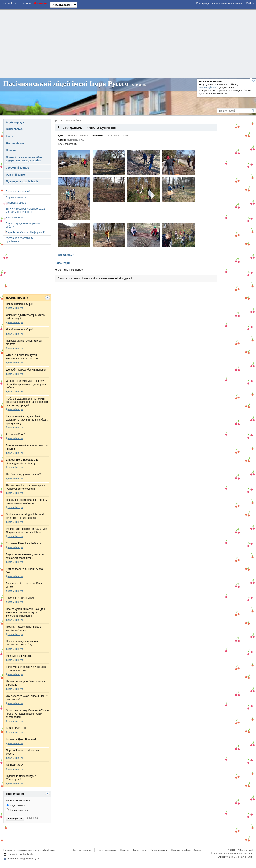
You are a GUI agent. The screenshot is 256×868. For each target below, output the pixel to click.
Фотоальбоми (15, 143)
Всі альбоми (66, 255)
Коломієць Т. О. (75, 140)
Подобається (15, 805)
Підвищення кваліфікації (22, 182)
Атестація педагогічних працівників (19, 240)
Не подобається (17, 810)
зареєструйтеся (208, 88)
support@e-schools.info (21, 854)
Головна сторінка (83, 850)
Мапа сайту (140, 850)
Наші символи (14, 218)
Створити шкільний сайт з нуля (235, 857)
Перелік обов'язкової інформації (25, 232)
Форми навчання (16, 197)
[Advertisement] (128, 43)
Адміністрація (15, 122)
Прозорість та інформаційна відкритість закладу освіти (24, 159)
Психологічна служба (18, 192)
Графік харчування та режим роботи (23, 225)
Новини (11, 150)
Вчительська (14, 129)
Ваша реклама (159, 850)
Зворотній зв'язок (17, 168)
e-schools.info (47, 850)
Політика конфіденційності (186, 850)
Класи (10, 136)
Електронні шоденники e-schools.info (232, 853)
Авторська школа (16, 203)
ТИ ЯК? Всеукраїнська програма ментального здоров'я (25, 210)
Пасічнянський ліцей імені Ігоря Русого (66, 83)
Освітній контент (17, 175)
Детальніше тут (14, 308)
